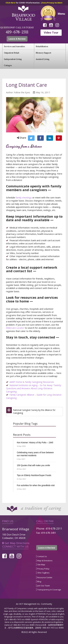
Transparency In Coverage (49, 590)
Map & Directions (45, 561)
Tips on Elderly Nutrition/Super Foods (34, 475)
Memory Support (43, 53)
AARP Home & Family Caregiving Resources (32, 382)
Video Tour (51, 32)
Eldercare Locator (15, 328)
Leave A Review (47, 548)
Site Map (41, 565)
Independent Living (13, 59)
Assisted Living (43, 59)
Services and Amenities (14, 46)
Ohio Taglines (43, 573)
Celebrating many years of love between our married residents (35, 454)
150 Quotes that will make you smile (33, 465)
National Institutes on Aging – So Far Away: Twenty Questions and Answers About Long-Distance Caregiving (34, 388)
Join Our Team (44, 586)
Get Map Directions (16, 543)
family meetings (24, 197)
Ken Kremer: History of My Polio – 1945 (35, 443)
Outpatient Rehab (12, 53)
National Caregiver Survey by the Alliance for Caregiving (34, 411)
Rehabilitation (42, 46)
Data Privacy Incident (52, 3)
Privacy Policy (43, 569)
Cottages (8, 65)
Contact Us (42, 556)
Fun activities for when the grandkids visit (36, 485)
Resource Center (45, 577)
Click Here (11, 3)
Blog (39, 581)
